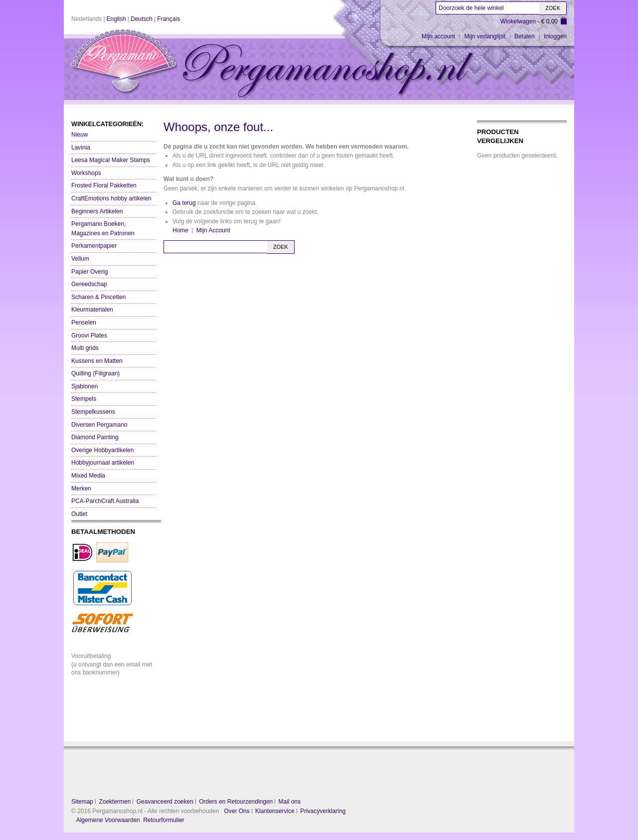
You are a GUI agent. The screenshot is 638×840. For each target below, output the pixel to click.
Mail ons (290, 802)
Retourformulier (164, 820)
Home (180, 230)
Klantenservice (275, 811)
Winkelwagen (518, 21)
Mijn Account (213, 230)
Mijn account (438, 36)
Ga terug (184, 203)
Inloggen (555, 36)
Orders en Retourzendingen (236, 802)
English (116, 19)
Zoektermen (115, 802)
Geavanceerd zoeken (165, 802)
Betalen (525, 36)
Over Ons (237, 811)
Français (168, 19)
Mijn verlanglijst (485, 36)
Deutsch (142, 19)
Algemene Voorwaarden (108, 820)
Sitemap (82, 802)
